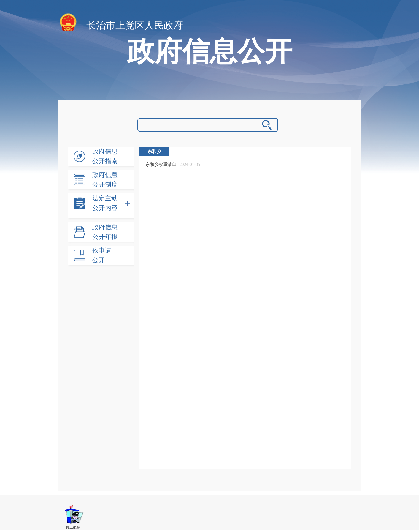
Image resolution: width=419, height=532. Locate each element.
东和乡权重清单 (161, 164)
